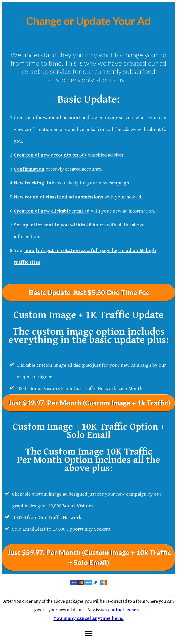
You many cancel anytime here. (88, 618)
